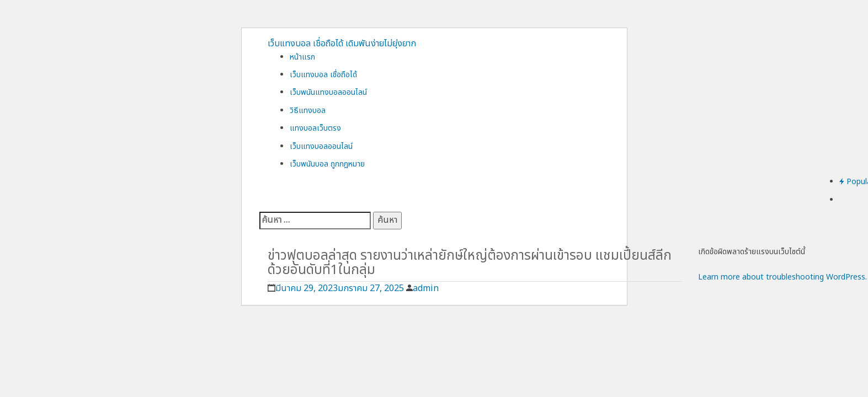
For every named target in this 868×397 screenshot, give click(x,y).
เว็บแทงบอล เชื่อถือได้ (323, 75)
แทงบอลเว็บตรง (315, 128)
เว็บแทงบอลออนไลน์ (321, 146)
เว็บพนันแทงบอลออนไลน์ (328, 92)
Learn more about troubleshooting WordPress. (782, 277)
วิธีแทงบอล (308, 111)
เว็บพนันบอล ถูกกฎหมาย (327, 164)
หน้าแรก (302, 57)
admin (426, 288)
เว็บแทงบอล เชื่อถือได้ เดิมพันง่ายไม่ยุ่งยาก (342, 44)
